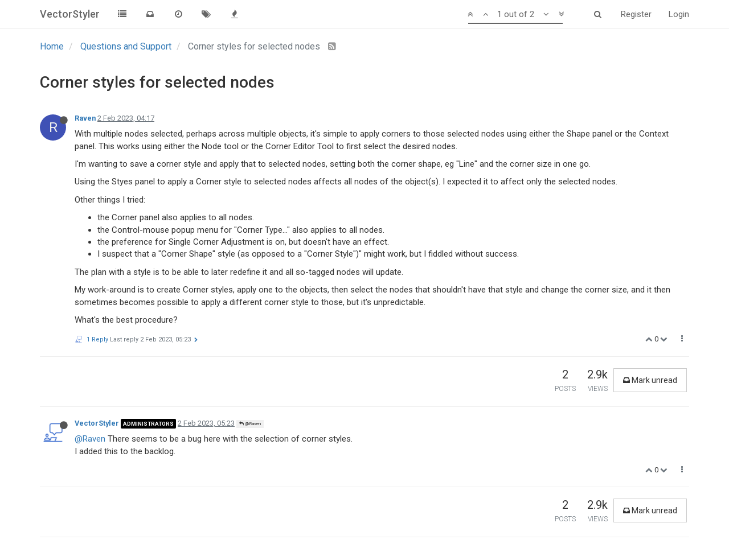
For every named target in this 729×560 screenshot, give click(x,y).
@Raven (250, 424)
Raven (85, 118)
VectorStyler (97, 423)
